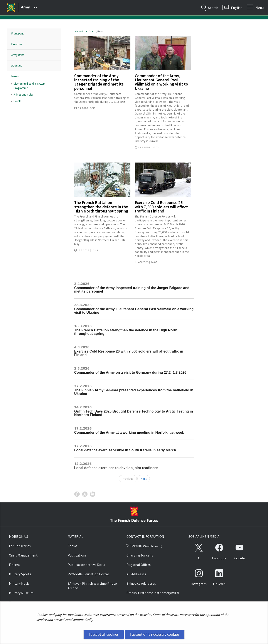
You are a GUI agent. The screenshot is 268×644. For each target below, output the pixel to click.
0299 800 (135, 546)
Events (17, 101)
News (15, 76)
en (93, 31)
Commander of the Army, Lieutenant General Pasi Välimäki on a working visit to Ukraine (161, 82)
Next (144, 479)
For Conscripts (20, 546)
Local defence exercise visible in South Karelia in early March (125, 450)
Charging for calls (140, 555)
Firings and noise (23, 95)
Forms (72, 546)
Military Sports (20, 574)
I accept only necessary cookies (155, 634)
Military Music (19, 583)
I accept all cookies (104, 634)
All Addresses (136, 574)
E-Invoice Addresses (141, 583)
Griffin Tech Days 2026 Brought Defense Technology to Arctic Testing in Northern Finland (134, 413)
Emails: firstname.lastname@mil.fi (153, 593)
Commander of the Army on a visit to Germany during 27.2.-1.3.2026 (130, 373)
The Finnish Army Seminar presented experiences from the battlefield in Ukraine (134, 392)
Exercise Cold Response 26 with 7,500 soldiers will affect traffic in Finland (161, 207)
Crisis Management (23, 555)
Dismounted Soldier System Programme (29, 86)
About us (17, 66)
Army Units (18, 55)
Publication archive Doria (86, 565)
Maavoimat (81, 31)
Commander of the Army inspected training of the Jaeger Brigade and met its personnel (99, 82)
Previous (128, 479)
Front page (18, 33)
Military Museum (21, 593)
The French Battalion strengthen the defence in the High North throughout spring (101, 207)
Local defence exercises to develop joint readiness (116, 468)
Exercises (17, 44)
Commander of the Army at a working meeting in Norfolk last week (129, 432)
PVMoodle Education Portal (88, 574)
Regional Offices (139, 565)
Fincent (15, 565)
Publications (77, 555)
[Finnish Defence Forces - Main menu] (29, 8)
